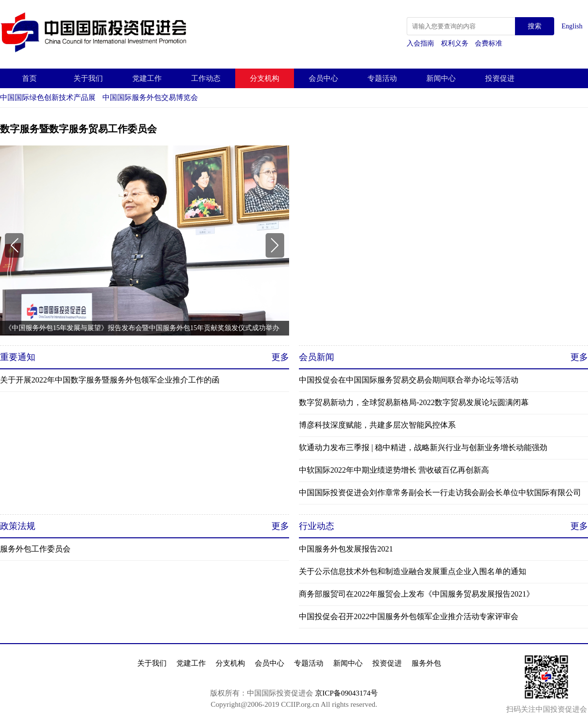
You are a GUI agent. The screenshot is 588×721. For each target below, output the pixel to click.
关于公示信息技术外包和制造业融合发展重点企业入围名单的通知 (413, 571)
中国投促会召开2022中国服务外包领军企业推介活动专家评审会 (409, 616)
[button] (14, 245)
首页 (29, 78)
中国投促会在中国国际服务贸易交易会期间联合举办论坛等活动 (409, 380)
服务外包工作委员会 (35, 549)
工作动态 (206, 78)
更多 (280, 357)
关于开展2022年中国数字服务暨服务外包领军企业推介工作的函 (110, 380)
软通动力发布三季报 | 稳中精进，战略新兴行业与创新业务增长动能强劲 (423, 447)
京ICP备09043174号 (346, 693)
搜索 (535, 26)
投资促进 (500, 78)
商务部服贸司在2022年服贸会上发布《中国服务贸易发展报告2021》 (416, 594)
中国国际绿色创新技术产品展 (48, 97)
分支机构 (265, 78)
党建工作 (147, 78)
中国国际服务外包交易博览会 (150, 97)
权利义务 (456, 43)
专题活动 (382, 78)
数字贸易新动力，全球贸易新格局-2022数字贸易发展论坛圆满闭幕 (414, 402)
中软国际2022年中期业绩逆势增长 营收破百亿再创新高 (394, 470)
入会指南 (421, 43)
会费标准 (489, 43)
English (572, 26)
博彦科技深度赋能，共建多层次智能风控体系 (377, 425)
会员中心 (323, 78)
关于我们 (88, 78)
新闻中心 (441, 78)
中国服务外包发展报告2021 (346, 549)
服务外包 (426, 663)
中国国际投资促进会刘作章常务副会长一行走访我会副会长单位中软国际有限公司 (440, 493)
